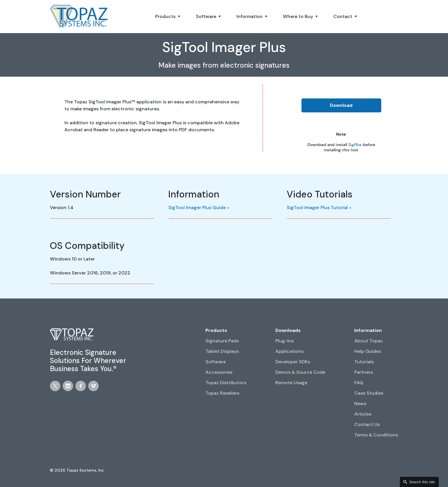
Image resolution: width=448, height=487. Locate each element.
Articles (363, 414)
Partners (364, 372)
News (360, 404)
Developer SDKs (293, 362)
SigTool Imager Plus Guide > (199, 207)
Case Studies (369, 393)
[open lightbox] (342, 211)
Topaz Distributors (226, 383)
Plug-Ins (284, 341)
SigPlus (355, 145)
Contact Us (367, 424)
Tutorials (364, 362)
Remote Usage (291, 383)
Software (216, 362)
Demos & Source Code (300, 372)
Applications (289, 351)
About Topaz (368, 341)
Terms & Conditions (376, 435)
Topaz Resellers (222, 393)
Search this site (422, 482)
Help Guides (368, 351)
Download (341, 105)
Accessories (219, 372)
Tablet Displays (222, 351)
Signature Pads (222, 341)
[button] (168, 17)
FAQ (359, 383)
